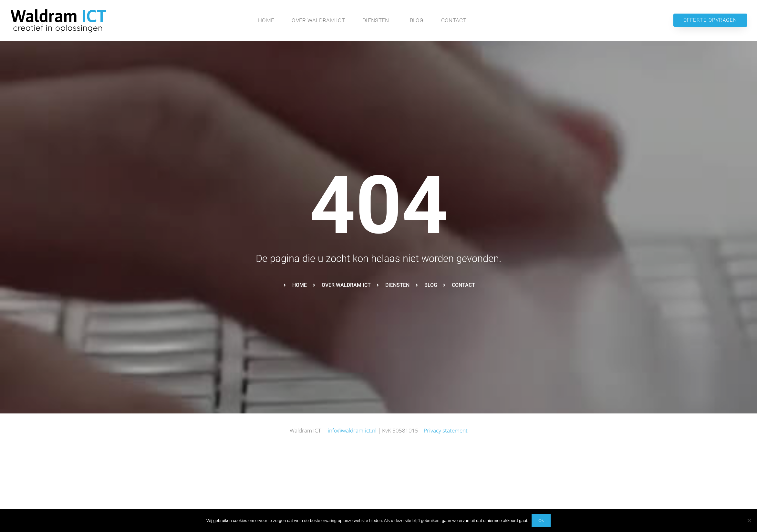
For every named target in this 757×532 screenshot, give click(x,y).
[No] (749, 520)
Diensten (377, 20)
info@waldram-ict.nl (352, 430)
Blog (417, 20)
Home (266, 20)
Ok (541, 520)
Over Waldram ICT (318, 20)
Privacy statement (446, 430)
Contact (454, 20)
